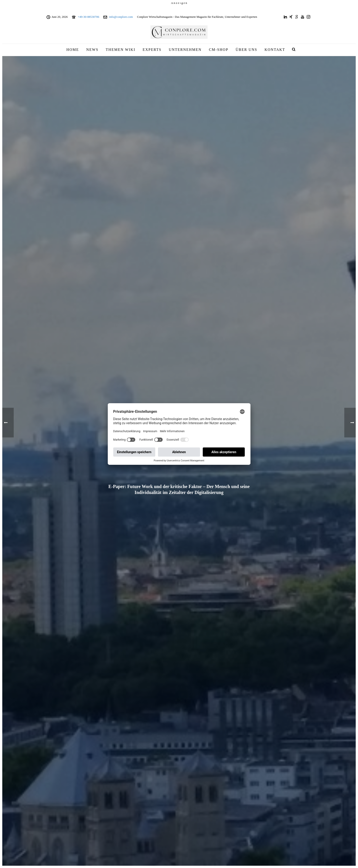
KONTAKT (275, 50)
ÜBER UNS (246, 50)
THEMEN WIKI (121, 50)
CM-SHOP (219, 50)
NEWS (92, 50)
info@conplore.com (121, 17)
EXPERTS (152, 50)
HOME (73, 50)
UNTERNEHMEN (185, 50)
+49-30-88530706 (88, 17)
